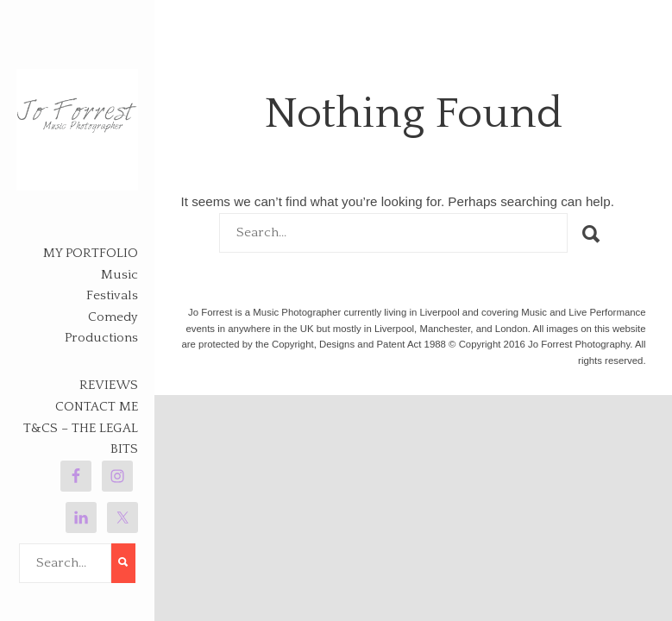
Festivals (112, 295)
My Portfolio (91, 253)
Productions (101, 338)
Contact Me (97, 407)
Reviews (109, 385)
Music (119, 275)
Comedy (113, 317)
